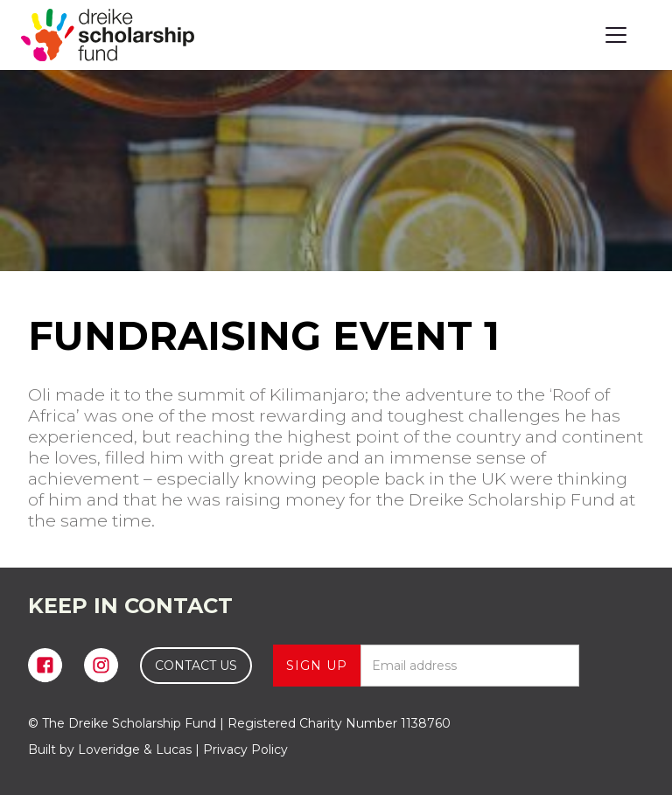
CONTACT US (196, 666)
